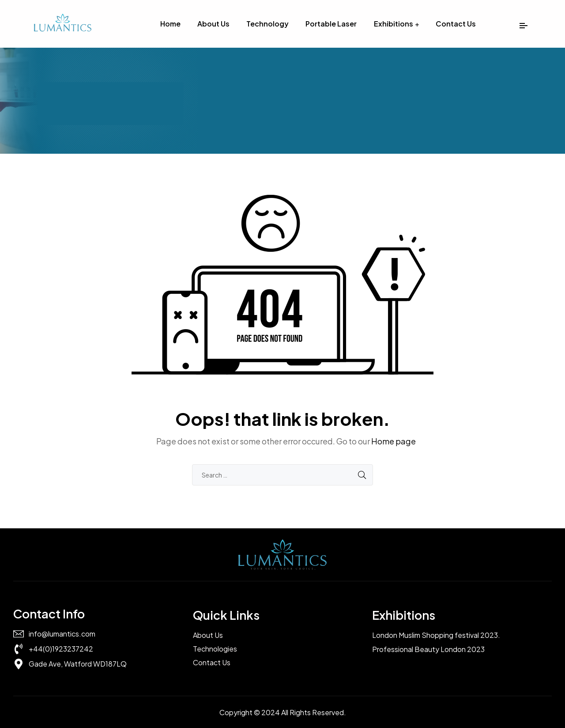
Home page (394, 441)
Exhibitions (394, 24)
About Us (213, 24)
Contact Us (456, 24)
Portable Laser (331, 24)
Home (170, 24)
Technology (267, 24)
